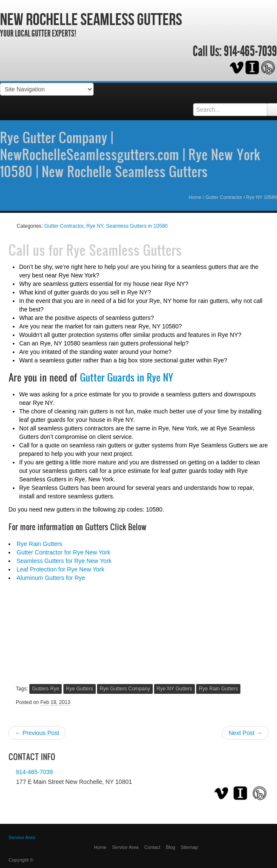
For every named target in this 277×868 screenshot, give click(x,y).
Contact (152, 847)
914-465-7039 (250, 51)
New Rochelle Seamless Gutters (91, 19)
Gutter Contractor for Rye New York (63, 552)
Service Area (125, 847)
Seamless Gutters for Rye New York (64, 561)
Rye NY (95, 226)
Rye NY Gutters (174, 689)
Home (195, 197)
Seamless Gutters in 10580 (137, 226)
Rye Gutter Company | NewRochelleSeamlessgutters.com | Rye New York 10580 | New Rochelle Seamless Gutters (130, 154)
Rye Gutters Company (125, 689)
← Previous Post (37, 733)
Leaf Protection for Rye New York (60, 569)
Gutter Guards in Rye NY (127, 377)
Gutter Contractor (224, 197)
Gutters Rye (46, 689)
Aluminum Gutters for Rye (51, 578)
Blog (171, 847)
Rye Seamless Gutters (124, 250)
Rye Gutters (80, 689)
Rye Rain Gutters (39, 544)
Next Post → (245, 733)
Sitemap (189, 847)
